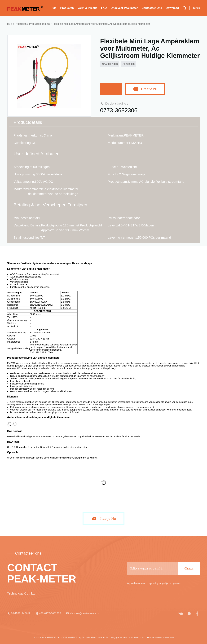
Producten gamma (40, 24)
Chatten (189, 569)
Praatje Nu (111, 89)
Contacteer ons (152, 8)
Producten (67, 8)
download (172, 8)
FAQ (104, 8)
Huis (53, 8)
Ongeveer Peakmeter (124, 8)
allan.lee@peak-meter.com (83, 613)
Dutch (197, 8)
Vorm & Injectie (87, 8)
